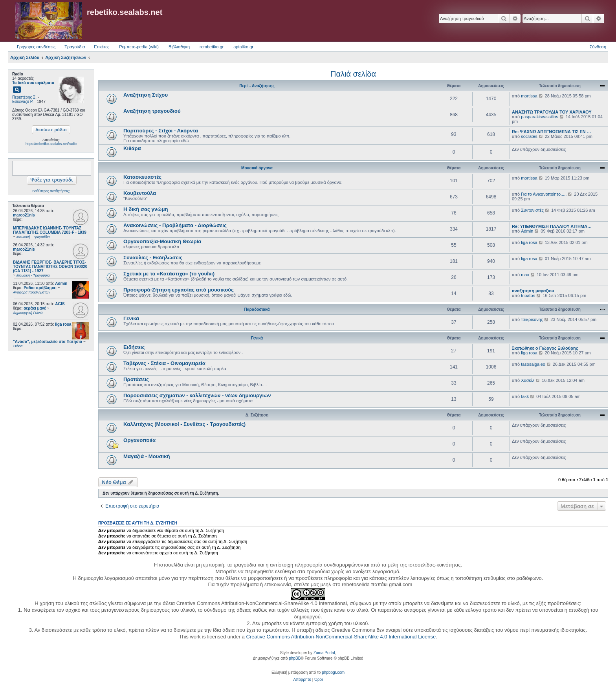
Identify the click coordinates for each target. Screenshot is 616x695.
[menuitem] (302, 680)
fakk (525, 396)
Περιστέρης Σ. (24, 97)
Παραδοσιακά (257, 309)
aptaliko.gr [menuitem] (243, 47)
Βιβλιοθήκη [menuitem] (179, 47)
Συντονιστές (532, 210)
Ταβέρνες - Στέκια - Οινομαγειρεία (164, 363)
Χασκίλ (528, 380)
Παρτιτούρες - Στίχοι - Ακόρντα (161, 131)
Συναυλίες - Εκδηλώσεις (153, 258)
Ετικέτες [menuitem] (102, 47)
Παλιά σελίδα (353, 74)
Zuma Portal (324, 653)
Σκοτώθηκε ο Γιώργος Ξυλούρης (545, 348)
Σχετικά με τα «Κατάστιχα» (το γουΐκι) (169, 274)
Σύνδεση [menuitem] (598, 47)
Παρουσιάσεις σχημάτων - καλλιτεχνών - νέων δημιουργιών (197, 395)
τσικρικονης (532, 319)
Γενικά (131, 318)
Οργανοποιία (139, 440)
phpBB (295, 658)
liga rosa (63, 324)
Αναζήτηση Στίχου (146, 95)
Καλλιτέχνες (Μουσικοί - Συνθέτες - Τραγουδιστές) (184, 424)
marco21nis (24, 215)
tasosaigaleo (533, 364)
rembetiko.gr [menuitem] (212, 47)
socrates (529, 136)
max (525, 275)
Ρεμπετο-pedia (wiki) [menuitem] (139, 47)
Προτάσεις (136, 379)
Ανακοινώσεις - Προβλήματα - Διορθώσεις (175, 225)
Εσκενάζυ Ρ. (23, 102)
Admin (61, 283)
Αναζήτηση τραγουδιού (152, 111)
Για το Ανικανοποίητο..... (544, 194)
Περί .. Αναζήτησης (257, 86)
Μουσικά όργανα (257, 168)
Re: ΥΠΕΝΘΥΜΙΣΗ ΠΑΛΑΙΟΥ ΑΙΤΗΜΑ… (552, 226)
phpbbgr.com (333, 672)
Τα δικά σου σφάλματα (33, 83)
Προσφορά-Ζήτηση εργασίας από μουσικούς (179, 290)
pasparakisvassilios (540, 117)
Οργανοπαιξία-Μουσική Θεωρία (162, 241)
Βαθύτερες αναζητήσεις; (51, 191)
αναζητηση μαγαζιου (533, 291)
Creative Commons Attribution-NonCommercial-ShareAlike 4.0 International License (341, 637)
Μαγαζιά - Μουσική (147, 456)
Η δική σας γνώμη (146, 209)
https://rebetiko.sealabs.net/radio (51, 144)
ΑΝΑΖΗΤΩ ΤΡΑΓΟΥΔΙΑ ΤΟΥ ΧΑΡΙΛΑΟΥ (552, 112)
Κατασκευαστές (142, 177)
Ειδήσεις (134, 347)
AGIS (60, 304)
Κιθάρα (132, 148)
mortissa (529, 96)
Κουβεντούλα (140, 193)
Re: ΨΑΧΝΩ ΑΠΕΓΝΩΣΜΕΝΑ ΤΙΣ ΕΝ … (552, 132)
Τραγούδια (75, 47)
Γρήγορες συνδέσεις (36, 47)
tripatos (528, 295)
